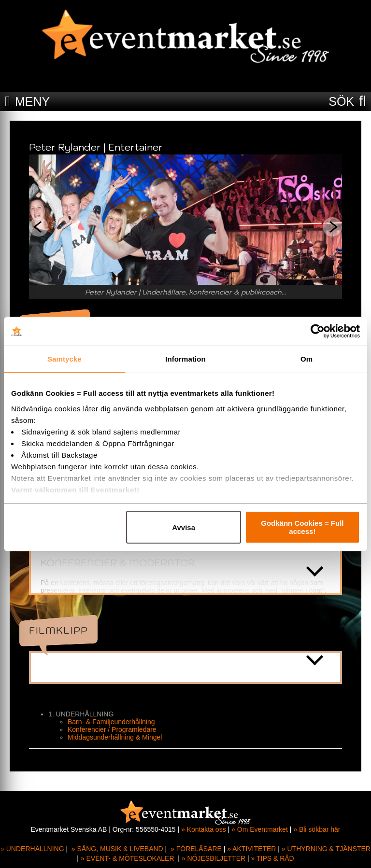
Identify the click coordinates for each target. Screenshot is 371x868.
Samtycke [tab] (64, 359)
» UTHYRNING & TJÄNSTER (326, 849)
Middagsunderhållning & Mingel (115, 737)
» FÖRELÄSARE (196, 849)
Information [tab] (185, 359)
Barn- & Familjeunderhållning (111, 722)
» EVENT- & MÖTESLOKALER (128, 858)
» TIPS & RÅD (273, 858)
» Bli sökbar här (317, 829)
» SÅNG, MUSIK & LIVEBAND (117, 849)
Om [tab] (307, 359)
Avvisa (184, 527)
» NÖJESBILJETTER (214, 858)
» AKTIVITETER (251, 849)
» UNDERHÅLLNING (32, 849)
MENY (32, 101)
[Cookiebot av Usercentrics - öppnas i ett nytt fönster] (318, 331)
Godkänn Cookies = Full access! (302, 527)
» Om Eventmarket (260, 829)
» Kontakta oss (204, 829)
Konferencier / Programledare (112, 729)
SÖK (341, 101)
